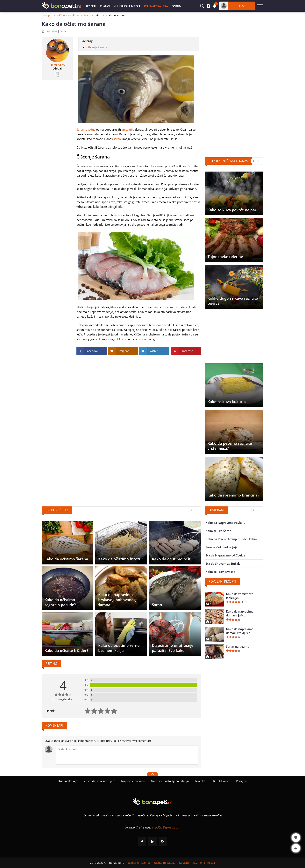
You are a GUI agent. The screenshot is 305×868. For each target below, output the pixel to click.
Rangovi (241, 781)
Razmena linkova (204, 863)
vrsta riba (128, 129)
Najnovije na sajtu (133, 781)
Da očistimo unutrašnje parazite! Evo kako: (173, 648)
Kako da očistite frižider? (66, 651)
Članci (105, 6)
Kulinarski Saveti (80, 15)
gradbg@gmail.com (166, 827)
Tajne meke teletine (225, 257)
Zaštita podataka (164, 863)
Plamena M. (57, 65)
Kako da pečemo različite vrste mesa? (230, 446)
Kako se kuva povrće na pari (232, 210)
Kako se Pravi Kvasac (220, 572)
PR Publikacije (221, 781)
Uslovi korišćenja (139, 863)
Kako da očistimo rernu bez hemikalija (119, 648)
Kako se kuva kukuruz (227, 402)
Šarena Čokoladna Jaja (222, 547)
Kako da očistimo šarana (66, 559)
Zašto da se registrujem (100, 781)
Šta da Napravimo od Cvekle (225, 555)
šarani (117, 139)
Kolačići (184, 863)
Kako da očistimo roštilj (173, 559)
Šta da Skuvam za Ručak (223, 563)
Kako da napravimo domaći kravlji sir (240, 631)
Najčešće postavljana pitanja (170, 781)
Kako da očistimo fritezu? (121, 559)
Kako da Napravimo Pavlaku (226, 523)
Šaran (157, 605)
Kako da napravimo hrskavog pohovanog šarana (117, 600)
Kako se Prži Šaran (219, 531)
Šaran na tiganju (238, 646)
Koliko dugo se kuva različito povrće (233, 301)
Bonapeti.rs (49, 15)
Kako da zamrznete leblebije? (240, 596)
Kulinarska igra (156, 6)
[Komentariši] (127, 755)
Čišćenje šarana (97, 47)
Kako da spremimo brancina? (233, 495)
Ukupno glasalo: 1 (63, 699)
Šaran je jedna (86, 129)
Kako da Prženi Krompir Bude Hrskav (231, 539)
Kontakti (200, 781)
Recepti (91, 6)
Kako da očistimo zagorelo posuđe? (60, 602)
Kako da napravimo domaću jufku (240, 613)
